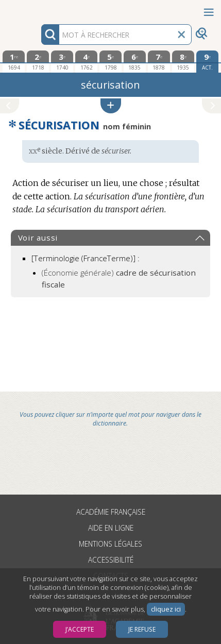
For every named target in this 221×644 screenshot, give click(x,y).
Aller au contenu (40, 9)
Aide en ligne (111, 528)
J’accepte (80, 629)
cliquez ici (166, 609)
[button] (111, 106)
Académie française (111, 512)
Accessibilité (111, 560)
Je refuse (142, 629)
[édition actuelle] (207, 62)
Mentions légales (110, 544)
